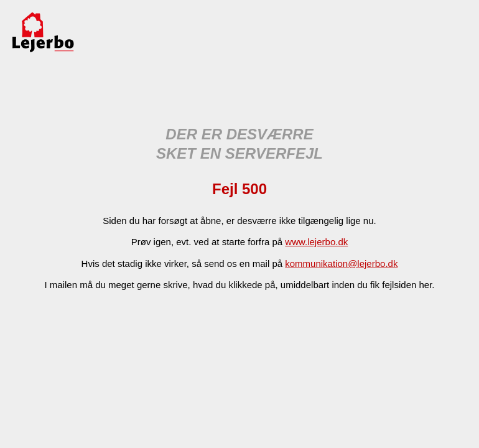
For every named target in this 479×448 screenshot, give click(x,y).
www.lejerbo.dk (316, 242)
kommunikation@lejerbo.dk (341, 264)
